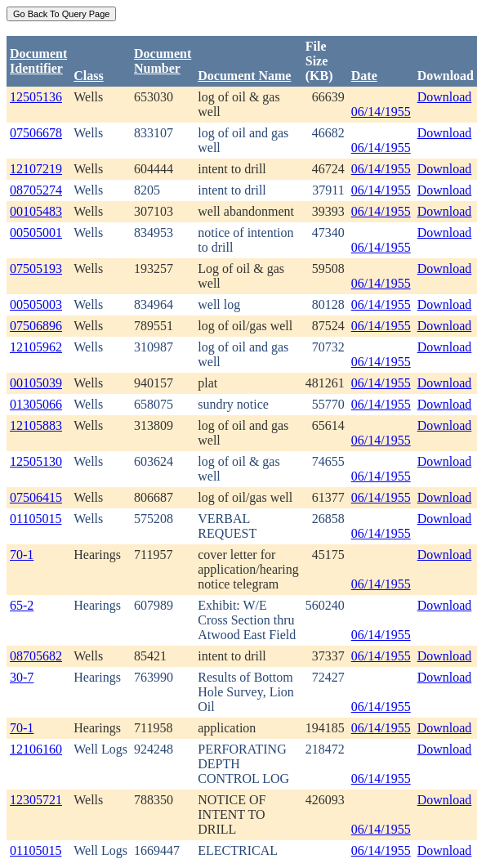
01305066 (36, 404)
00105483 (36, 211)
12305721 (36, 800)
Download (445, 97)
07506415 (36, 497)
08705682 (36, 656)
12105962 (36, 347)
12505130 (36, 461)
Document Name (244, 76)
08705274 (36, 190)
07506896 (36, 326)
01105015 (36, 519)
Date (364, 76)
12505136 (36, 97)
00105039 (36, 383)
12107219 (36, 169)
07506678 (36, 133)
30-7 (22, 677)
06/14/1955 (381, 112)
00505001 (36, 233)
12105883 (36, 425)
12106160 (36, 749)
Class (88, 76)
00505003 (36, 304)
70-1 (22, 555)
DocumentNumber (163, 61)
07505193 (36, 268)
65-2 (22, 605)
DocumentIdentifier (38, 61)
